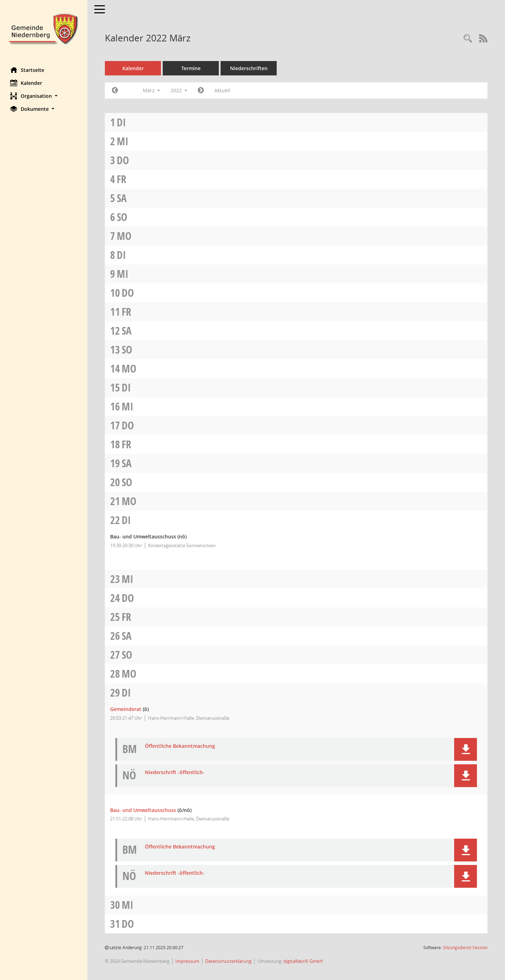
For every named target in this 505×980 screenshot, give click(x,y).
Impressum (188, 961)
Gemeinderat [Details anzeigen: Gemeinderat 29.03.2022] (126, 709)
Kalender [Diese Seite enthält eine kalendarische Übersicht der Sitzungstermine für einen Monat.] (26, 83)
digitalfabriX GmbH (304, 961)
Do (123, 160)
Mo (124, 236)
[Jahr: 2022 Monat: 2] (115, 90)
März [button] (151, 90)
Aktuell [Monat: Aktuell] (223, 90)
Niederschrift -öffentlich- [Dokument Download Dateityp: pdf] (175, 773)
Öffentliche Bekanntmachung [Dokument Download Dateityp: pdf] (180, 746)
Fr (122, 179)
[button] (44, 96)
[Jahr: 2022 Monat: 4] (201, 90)
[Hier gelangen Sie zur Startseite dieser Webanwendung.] (44, 28)
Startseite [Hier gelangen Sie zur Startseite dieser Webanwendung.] (28, 70)
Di (122, 122)
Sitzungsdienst (465, 948)
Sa (122, 198)
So (122, 217)
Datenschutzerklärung (229, 961)
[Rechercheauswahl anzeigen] (468, 39)
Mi (123, 141)
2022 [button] (179, 90)
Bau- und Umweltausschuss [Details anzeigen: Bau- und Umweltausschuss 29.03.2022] (143, 810)
